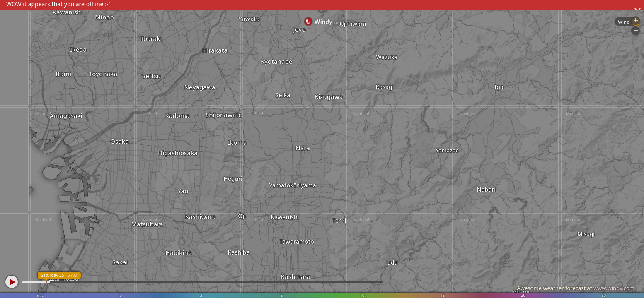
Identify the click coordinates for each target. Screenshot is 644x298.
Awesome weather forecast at (576, 288)
